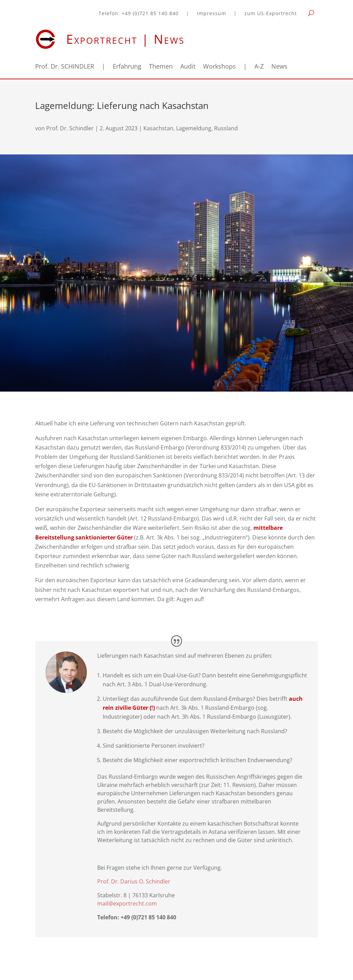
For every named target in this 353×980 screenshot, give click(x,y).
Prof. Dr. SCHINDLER (65, 67)
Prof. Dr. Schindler (70, 128)
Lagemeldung (194, 128)
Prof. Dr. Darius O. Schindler (134, 881)
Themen (161, 67)
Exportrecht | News (125, 39)
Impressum (211, 14)
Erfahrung (127, 67)
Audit (188, 67)
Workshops (219, 67)
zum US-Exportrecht (271, 14)
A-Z (259, 67)
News (279, 67)
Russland (226, 128)
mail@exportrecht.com (127, 903)
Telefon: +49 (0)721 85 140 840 (139, 14)
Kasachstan (158, 128)
